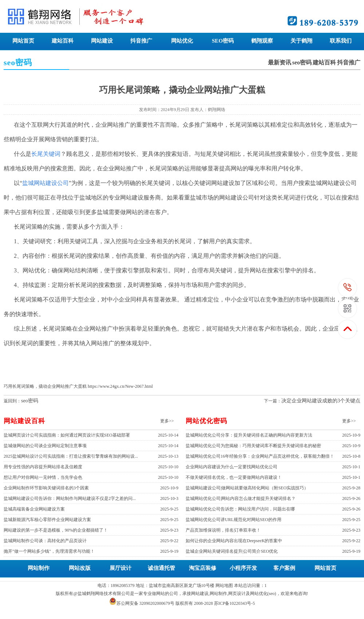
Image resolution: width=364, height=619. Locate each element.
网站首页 (23, 41)
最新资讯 (280, 62)
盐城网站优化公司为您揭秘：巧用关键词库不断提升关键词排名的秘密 (253, 446)
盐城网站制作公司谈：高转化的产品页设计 (45, 541)
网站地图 (224, 586)
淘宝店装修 (203, 568)
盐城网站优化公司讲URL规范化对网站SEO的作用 (234, 520)
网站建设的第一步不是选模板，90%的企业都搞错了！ (56, 530)
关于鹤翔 (301, 41)
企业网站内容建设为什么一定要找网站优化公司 (232, 467)
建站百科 (63, 41)
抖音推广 (141, 41)
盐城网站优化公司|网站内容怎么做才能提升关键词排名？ (241, 498)
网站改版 (80, 568)
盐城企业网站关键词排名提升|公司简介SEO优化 (232, 551)
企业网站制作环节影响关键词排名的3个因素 (46, 488)
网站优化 (182, 41)
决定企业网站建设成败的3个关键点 (321, 401)
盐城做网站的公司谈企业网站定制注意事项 (45, 446)
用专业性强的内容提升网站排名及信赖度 (43, 467)
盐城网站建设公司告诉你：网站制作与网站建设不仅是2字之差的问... (70, 498)
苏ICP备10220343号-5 (235, 603)
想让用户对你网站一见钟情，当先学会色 (43, 477)
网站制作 (39, 568)
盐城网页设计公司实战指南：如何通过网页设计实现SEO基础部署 (67, 435)
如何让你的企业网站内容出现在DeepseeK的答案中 (234, 541)
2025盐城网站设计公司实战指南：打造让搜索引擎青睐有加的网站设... (71, 456)
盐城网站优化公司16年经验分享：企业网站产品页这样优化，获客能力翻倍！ (260, 456)
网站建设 (102, 41)
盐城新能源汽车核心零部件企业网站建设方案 (47, 520)
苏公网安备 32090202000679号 (145, 603)
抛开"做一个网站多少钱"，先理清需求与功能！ (49, 551)
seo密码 (302, 62)
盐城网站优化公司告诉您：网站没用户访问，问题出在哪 (240, 509)
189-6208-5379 (348, 288)
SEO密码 (223, 41)
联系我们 (341, 41)
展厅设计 (120, 568)
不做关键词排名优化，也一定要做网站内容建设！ (234, 477)
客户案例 (284, 568)
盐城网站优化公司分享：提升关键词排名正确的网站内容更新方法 (249, 435)
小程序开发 (243, 568)
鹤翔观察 (262, 41)
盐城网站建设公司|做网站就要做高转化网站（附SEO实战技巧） (247, 488)
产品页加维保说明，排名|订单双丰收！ (223, 530)
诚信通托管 (161, 568)
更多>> (167, 421)
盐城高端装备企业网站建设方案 (34, 509)
